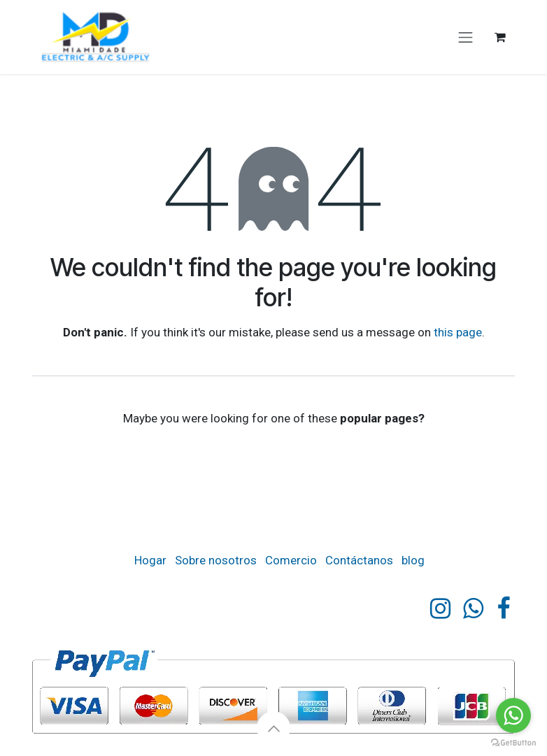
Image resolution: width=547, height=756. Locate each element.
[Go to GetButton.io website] (513, 742)
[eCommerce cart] (500, 37)
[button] (273, 728)
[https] (473, 608)
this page (458, 332)
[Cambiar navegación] (466, 37)
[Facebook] (503, 608)
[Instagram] (440, 608)
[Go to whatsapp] (513, 715)
